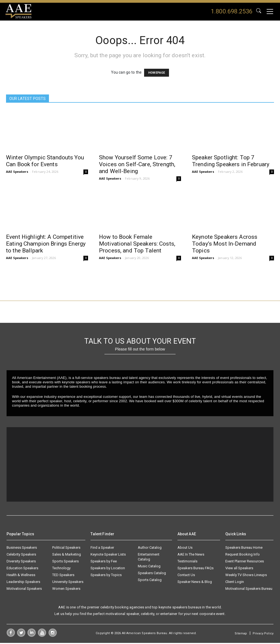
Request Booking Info (243, 555)
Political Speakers (66, 549)
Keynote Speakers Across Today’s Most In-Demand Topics (225, 244)
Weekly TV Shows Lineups (246, 576)
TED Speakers (63, 576)
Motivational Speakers (24, 590)
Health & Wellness (21, 576)
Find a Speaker (102, 549)
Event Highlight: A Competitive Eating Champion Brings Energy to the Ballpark (46, 244)
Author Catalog (150, 549)
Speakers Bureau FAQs (196, 569)
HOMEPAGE (157, 73)
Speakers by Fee (104, 562)
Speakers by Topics (106, 576)
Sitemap (241, 635)
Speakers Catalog (152, 574)
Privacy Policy (263, 635)
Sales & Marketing (67, 555)
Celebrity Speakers (21, 555)
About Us (185, 549)
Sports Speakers (65, 562)
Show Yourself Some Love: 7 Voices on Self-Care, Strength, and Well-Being (137, 165)
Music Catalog (149, 567)
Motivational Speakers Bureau (249, 590)
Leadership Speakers (23, 583)
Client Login (235, 583)
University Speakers (68, 583)
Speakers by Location (108, 569)
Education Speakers (22, 569)
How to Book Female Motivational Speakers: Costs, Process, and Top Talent (137, 244)
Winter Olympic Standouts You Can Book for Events (45, 161)
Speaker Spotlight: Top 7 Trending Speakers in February (231, 161)
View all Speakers (239, 569)
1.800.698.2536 (232, 11)
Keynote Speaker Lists (108, 555)
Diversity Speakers (21, 562)
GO (259, 12)
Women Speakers (66, 590)
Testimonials (187, 562)
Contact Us (186, 576)
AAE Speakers (17, 172)
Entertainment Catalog (149, 558)
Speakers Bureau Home (244, 549)
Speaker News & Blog (195, 583)
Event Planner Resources (245, 562)
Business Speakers (22, 549)
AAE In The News (191, 555)
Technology (61, 569)
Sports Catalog (150, 581)
